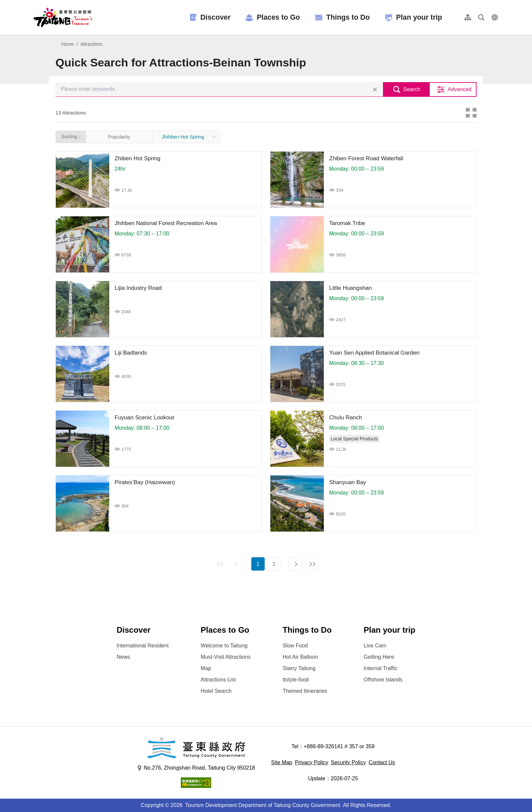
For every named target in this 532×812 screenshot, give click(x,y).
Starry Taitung (299, 668)
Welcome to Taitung (224, 646)
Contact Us (382, 762)
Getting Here (379, 657)
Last (312, 564)
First (220, 564)
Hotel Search (216, 691)
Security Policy (348, 762)
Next (295, 564)
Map (206, 668)
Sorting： (72, 136)
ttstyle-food (296, 680)
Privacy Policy (311, 762)
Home (68, 44)
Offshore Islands (383, 680)
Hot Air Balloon (300, 657)
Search (412, 89)
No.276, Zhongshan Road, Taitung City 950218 (196, 768)
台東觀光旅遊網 (63, 17)
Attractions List (218, 680)
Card (471, 113)
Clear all (375, 89)
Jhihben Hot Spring (183, 137)
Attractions (92, 44)
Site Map (282, 762)
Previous (237, 564)
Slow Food (295, 646)
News (123, 657)
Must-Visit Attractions (226, 657)
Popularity (119, 137)
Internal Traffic (380, 668)
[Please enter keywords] (219, 89)
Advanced (459, 89)
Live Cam (375, 646)
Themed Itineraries (305, 691)
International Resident (143, 646)
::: (58, 44)
